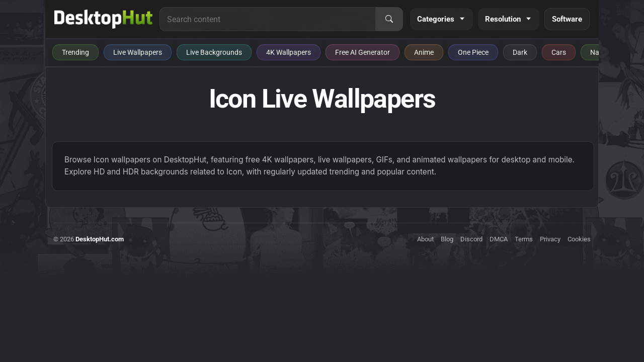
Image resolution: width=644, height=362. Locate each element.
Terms (524, 239)
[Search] (389, 19)
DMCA (499, 239)
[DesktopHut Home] (103, 19)
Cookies (579, 239)
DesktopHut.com (100, 239)
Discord (471, 239)
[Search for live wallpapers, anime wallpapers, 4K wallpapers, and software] (268, 19)
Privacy (550, 239)
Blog (447, 239)
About (425, 239)
